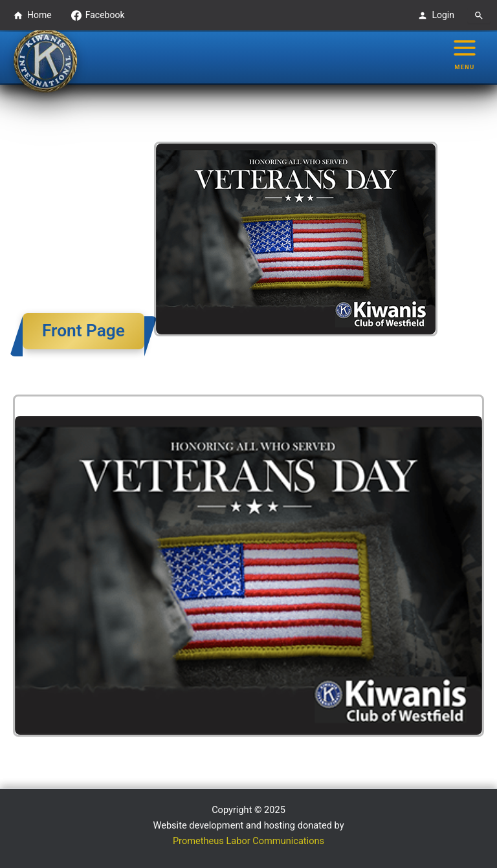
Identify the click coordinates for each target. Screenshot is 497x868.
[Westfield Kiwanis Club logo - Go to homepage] (45, 61)
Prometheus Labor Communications (248, 841)
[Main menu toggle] (465, 54)
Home (32, 15)
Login (436, 15)
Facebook (98, 15)
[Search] (479, 16)
